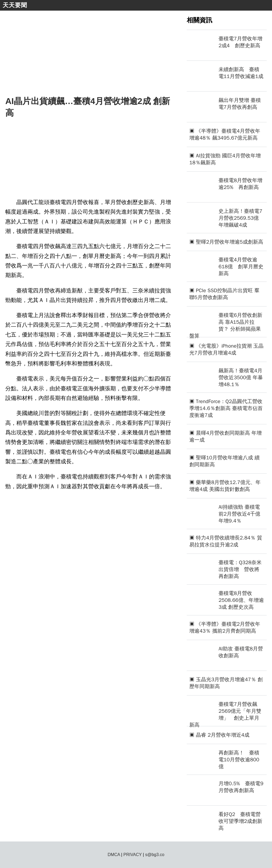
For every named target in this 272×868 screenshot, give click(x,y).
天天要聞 (15, 5)
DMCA (114, 855)
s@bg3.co (155, 855)
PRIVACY (133, 855)
